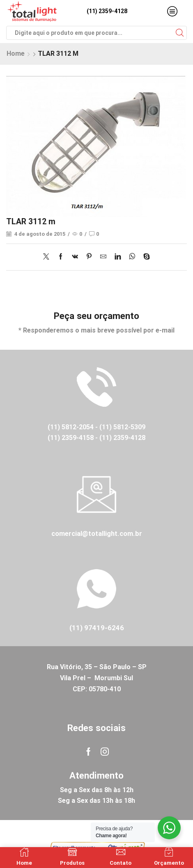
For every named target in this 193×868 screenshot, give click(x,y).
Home (16, 54)
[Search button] (180, 33)
